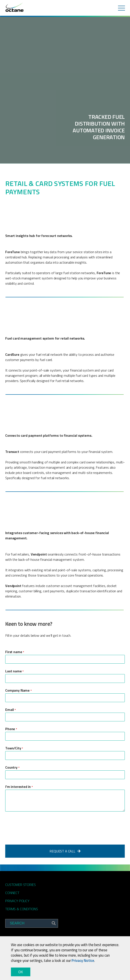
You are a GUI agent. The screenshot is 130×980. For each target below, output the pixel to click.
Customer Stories (20, 885)
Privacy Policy (17, 901)
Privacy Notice (83, 961)
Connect (12, 893)
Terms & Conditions (22, 909)
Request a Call (65, 851)
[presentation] (38, 827)
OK (21, 972)
